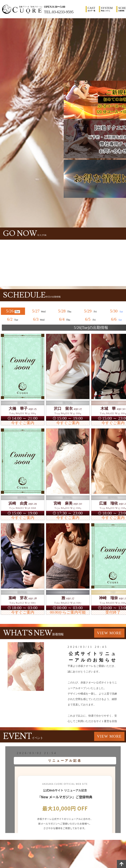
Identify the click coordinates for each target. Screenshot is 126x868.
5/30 (117, 311)
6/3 (39, 319)
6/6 (117, 319)
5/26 (13, 311)
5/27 (39, 311)
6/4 (65, 319)
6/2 (13, 319)
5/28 (65, 311)
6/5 (91, 319)
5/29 (91, 311)
